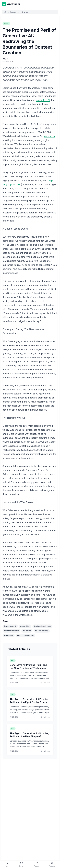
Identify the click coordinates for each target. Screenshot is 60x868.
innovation (49, 136)
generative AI (43, 100)
